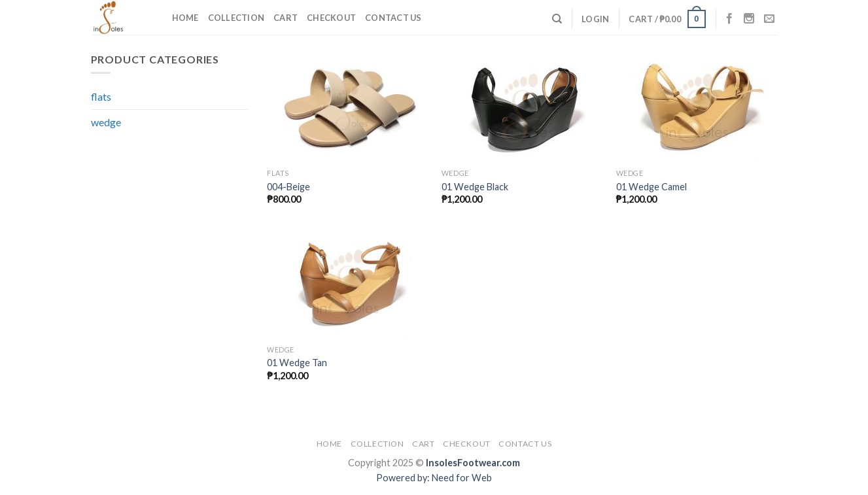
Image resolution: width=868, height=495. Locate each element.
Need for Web (462, 478)
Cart (286, 18)
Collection (236, 18)
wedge (106, 122)
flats (101, 96)
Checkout (331, 18)
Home (185, 18)
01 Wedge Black (475, 187)
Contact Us (393, 18)
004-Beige (288, 187)
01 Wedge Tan (297, 363)
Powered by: (404, 478)
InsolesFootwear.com (473, 463)
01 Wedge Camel (651, 187)
